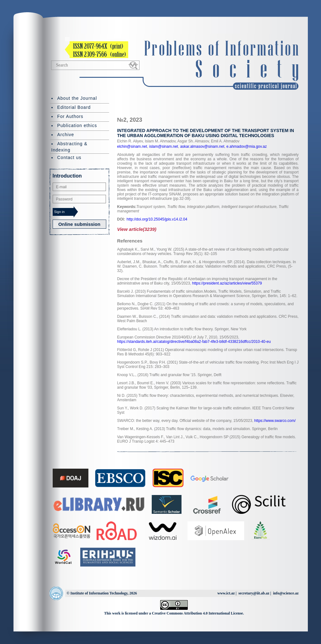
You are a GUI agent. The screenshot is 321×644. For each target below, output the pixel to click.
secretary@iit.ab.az (254, 593)
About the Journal (77, 98)
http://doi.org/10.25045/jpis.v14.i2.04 (157, 219)
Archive (66, 135)
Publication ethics (77, 125)
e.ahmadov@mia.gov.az (246, 146)
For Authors (70, 116)
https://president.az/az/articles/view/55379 (227, 283)
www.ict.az (226, 593)
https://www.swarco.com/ (275, 421)
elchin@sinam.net (132, 146)
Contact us (69, 157)
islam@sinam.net (163, 146)
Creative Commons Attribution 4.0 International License (197, 613)
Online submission (79, 224)
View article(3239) (137, 229)
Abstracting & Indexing (69, 147)
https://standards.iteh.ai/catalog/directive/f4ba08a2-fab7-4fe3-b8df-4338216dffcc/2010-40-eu (194, 342)
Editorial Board (74, 107)
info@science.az (286, 593)
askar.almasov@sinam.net (202, 146)
